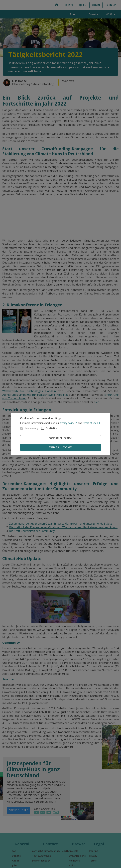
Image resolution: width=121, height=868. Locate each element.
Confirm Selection (61, 438)
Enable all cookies (61, 447)
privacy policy (69, 423)
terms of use (91, 423)
